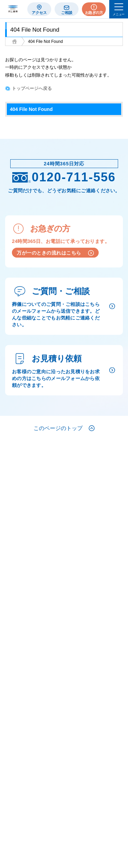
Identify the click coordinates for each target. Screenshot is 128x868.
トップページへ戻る (32, 88)
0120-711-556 (64, 177)
